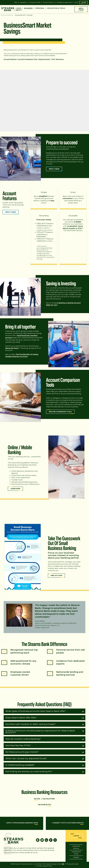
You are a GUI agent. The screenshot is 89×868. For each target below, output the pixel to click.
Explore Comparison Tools (60, 412)
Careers (76, 857)
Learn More (15, 489)
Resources (60, 59)
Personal (40, 8)
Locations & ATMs (35, 2)
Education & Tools (56, 8)
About (19, 10)
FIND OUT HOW (56, 576)
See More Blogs (45, 805)
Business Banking (7, 15)
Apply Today (81, 9)
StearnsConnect (44, 59)
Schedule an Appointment (65, 2)
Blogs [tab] (37, 799)
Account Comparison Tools (28, 59)
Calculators (23, 2)
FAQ (53, 59)
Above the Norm (12, 348)
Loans (18, 8)
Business (28, 8)
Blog (16, 2)
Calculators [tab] (49, 799)
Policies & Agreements (45, 866)
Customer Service (48, 2)
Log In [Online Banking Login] (76, 836)
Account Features (10, 59)
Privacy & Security (72, 864)
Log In (84, 3)
